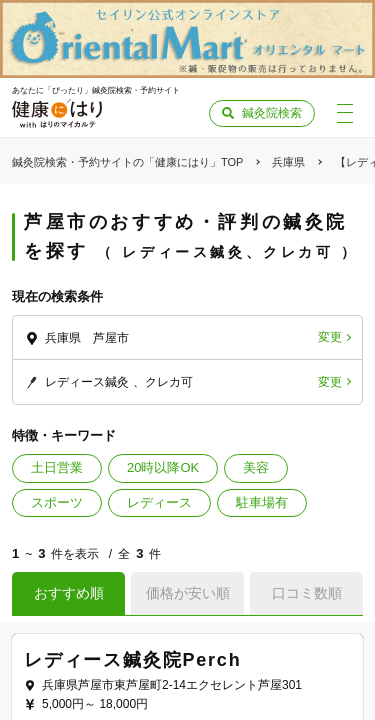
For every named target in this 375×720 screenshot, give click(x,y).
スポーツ (57, 502)
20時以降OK (163, 467)
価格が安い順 (188, 593)
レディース (159, 502)
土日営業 (57, 467)
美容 (256, 467)
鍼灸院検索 (272, 113)
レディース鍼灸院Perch (132, 660)
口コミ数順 (307, 593)
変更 (330, 337)
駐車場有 (262, 502)
